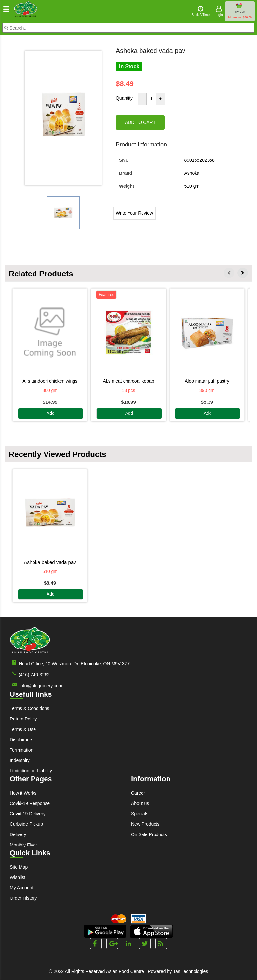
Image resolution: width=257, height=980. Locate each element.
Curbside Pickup (26, 824)
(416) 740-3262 (30, 674)
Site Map (19, 867)
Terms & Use (23, 729)
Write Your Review (134, 213)
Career (138, 793)
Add (51, 414)
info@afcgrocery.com (36, 685)
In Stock (129, 66)
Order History (23, 898)
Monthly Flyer (23, 845)
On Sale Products (149, 834)
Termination (21, 750)
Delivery (18, 834)
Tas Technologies (190, 971)
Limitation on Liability (31, 771)
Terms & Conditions (29, 708)
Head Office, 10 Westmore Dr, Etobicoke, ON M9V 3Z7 (70, 663)
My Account (21, 888)
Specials (140, 814)
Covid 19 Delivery (28, 814)
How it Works (23, 793)
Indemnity (20, 760)
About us (140, 803)
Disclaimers (21, 740)
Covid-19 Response (30, 803)
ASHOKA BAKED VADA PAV (50, 562)
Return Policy (23, 719)
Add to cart (140, 122)
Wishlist (18, 877)
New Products (145, 824)
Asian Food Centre (125, 971)
